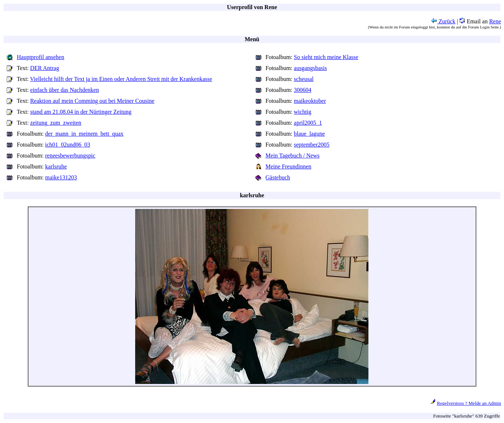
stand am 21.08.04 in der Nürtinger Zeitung (81, 112)
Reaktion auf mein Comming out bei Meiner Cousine (92, 101)
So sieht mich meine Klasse (326, 57)
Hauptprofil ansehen (40, 57)
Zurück (443, 21)
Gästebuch (278, 177)
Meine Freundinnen (289, 166)
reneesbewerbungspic (70, 156)
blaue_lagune (309, 134)
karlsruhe (56, 166)
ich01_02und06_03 (68, 145)
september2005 (312, 145)
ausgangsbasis (310, 68)
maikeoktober (310, 101)
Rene (495, 21)
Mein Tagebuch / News (293, 156)
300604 (302, 90)
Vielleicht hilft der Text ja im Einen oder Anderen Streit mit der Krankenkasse (121, 79)
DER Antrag (45, 68)
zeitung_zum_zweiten (56, 123)
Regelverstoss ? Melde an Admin (469, 403)
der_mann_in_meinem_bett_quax (84, 134)
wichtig (302, 112)
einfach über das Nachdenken (65, 90)
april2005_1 (308, 123)
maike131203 (61, 177)
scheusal (304, 79)
